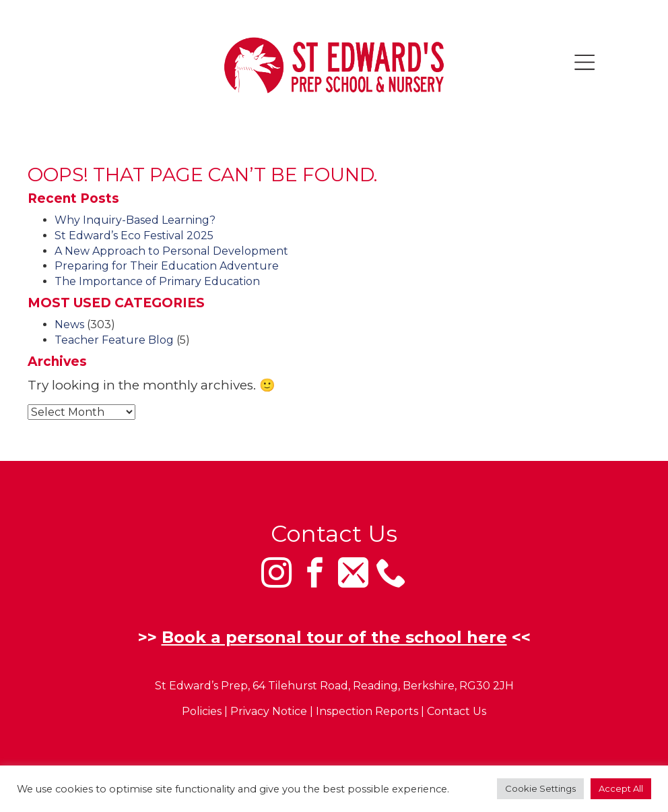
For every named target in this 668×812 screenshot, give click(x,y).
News (69, 324)
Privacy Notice (269, 712)
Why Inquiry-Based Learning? (135, 220)
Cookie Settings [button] (540, 788)
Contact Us (457, 712)
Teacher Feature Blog (114, 340)
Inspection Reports (367, 712)
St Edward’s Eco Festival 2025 (134, 236)
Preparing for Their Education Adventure (167, 266)
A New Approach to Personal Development (171, 251)
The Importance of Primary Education (157, 281)
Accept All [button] (621, 788)
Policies (202, 712)
